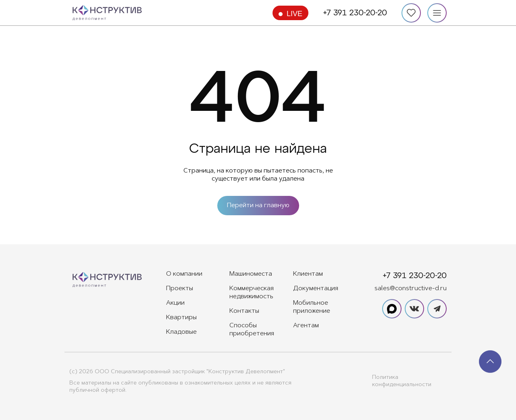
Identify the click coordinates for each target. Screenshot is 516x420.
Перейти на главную (258, 206)
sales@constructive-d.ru (411, 289)
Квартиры (181, 318)
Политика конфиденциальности (402, 381)
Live (294, 14)
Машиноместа (251, 274)
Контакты (244, 311)
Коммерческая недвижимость (252, 293)
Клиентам (308, 274)
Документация (316, 289)
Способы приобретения (252, 330)
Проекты (180, 289)
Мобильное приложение (312, 307)
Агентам (306, 326)
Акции (175, 303)
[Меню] (437, 13)
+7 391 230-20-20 (355, 13)
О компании (184, 274)
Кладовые (181, 332)
